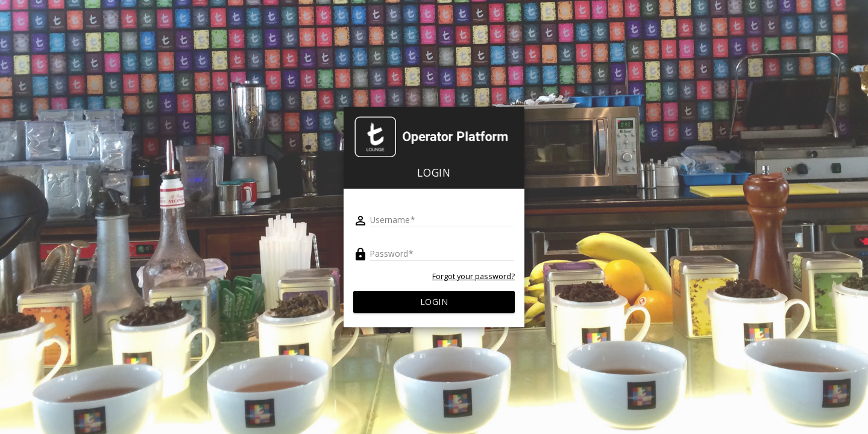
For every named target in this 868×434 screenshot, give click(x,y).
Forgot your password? (473, 276)
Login (434, 302)
